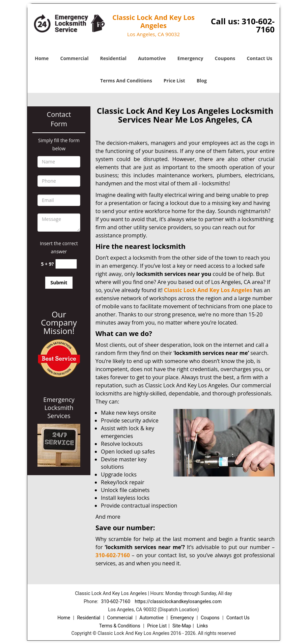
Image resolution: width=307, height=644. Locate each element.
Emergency (190, 58)
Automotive (152, 58)
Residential (113, 58)
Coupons (225, 58)
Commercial (75, 58)
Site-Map (182, 626)
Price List (174, 81)
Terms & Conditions (120, 626)
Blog (202, 81)
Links (202, 626)
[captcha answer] (66, 264)
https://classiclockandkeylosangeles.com (178, 601)
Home (42, 58)
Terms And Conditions (126, 81)
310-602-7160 (258, 25)
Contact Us (259, 58)
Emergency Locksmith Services (59, 408)
